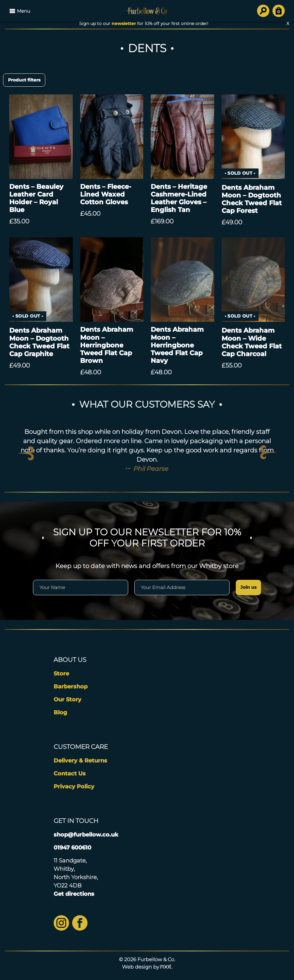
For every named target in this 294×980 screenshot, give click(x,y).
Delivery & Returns (80, 761)
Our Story (67, 700)
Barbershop (71, 687)
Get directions (74, 894)
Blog (60, 712)
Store (61, 674)
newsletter (124, 23)
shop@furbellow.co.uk (86, 835)
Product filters (24, 80)
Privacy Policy (74, 787)
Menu (20, 11)
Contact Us (70, 774)
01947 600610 (72, 848)
